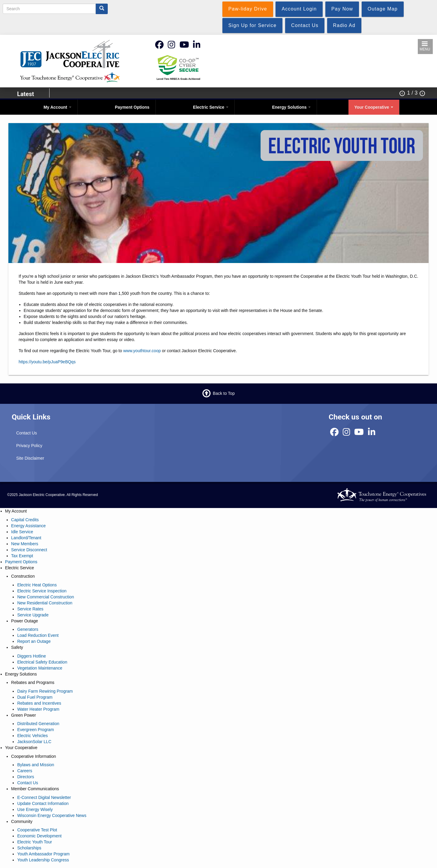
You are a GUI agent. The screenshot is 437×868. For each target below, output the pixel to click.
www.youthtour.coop (142, 351)
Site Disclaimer (30, 458)
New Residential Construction (45, 603)
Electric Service (211, 107)
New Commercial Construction (45, 597)
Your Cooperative (374, 107)
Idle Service (22, 532)
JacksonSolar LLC (34, 742)
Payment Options (132, 107)
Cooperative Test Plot (37, 830)
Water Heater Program (38, 709)
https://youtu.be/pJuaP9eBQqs (47, 362)
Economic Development (39, 836)
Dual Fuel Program (35, 697)
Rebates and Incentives (39, 703)
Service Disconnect (29, 550)
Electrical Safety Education (42, 662)
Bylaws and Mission (36, 765)
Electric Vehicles (32, 736)
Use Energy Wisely (35, 809)
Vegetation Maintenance (40, 668)
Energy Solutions (291, 107)
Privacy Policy (29, 446)
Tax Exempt (22, 556)
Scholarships (29, 848)
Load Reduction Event (38, 635)
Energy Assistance (28, 526)
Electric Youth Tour (35, 842)
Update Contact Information (43, 803)
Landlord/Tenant (26, 538)
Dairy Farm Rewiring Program (45, 691)
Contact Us (27, 433)
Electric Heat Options (37, 585)
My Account (57, 107)
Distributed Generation (38, 724)
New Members (25, 544)
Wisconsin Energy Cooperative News (52, 815)
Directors (26, 777)
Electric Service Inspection (42, 591)
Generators (28, 629)
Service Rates (30, 609)
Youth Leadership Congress (43, 860)
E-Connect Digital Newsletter (44, 797)
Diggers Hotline (32, 656)
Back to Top (224, 393)
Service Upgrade (33, 615)
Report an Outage (34, 641)
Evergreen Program (35, 730)
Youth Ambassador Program (43, 854)
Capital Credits (25, 520)
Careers (25, 771)
